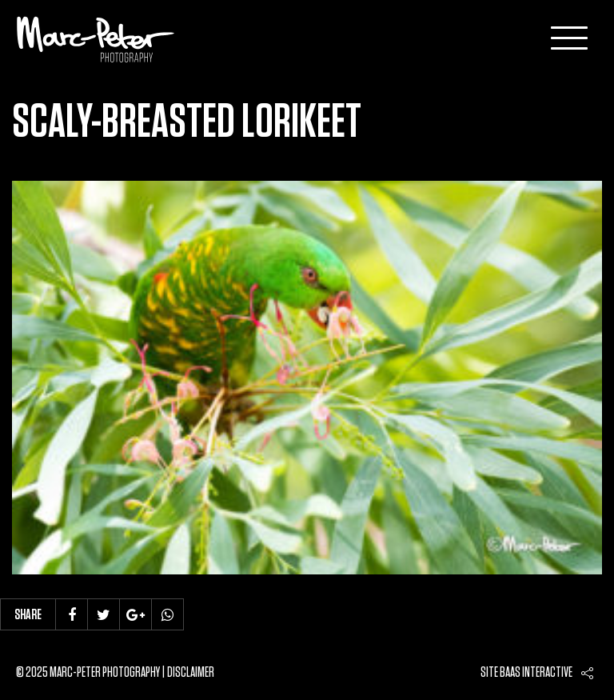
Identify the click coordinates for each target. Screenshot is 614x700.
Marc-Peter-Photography (96, 39)
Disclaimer (191, 673)
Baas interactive (536, 673)
